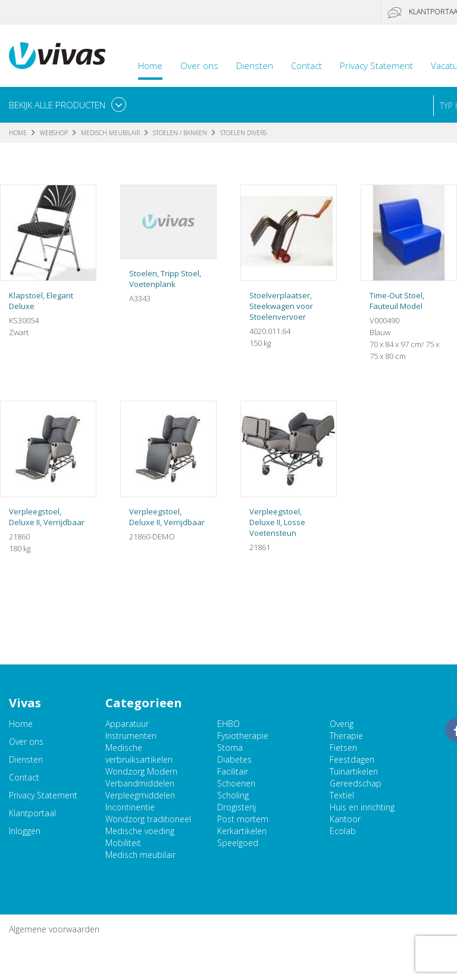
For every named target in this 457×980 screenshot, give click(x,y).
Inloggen (25, 831)
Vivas (57, 56)
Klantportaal (32, 813)
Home (150, 65)
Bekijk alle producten (57, 105)
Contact (306, 65)
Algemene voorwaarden (54, 929)
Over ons (199, 65)
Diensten (255, 65)
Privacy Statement (376, 65)
